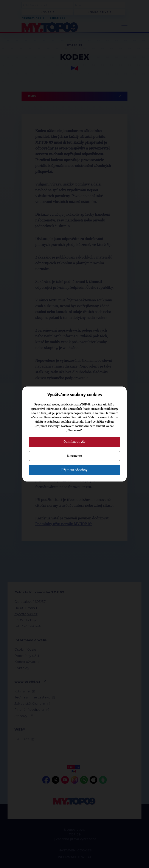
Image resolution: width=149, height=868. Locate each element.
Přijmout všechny (74, 470)
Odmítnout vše (74, 442)
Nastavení (74, 456)
